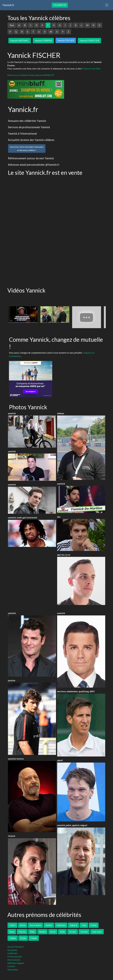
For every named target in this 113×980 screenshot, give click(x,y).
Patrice (22, 932)
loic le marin (35, 925)
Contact (11, 966)
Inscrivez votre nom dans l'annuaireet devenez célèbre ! (27, 149)
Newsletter (13, 970)
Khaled (42, 932)
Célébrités (60, 5)
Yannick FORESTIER (89, 41)
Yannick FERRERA (43, 41)
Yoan (84, 925)
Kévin (23, 925)
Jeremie (84, 932)
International (14, 960)
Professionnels (15, 957)
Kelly (62, 932)
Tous (12, 25)
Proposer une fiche (91, 69)
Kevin (53, 932)
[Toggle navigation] (107, 5)
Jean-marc (97, 932)
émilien (49, 925)
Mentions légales (16, 963)
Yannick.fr (8, 5)
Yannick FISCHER (66, 40)
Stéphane (61, 925)
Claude (34, 938)
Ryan (12, 932)
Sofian (94, 925)
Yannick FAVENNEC (20, 41)
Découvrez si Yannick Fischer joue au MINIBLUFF (31, 75)
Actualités (12, 950)
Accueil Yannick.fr (16, 947)
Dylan (23, 938)
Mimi (32, 932)
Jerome (73, 932)
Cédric (12, 925)
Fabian (13, 938)
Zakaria (74, 925)
